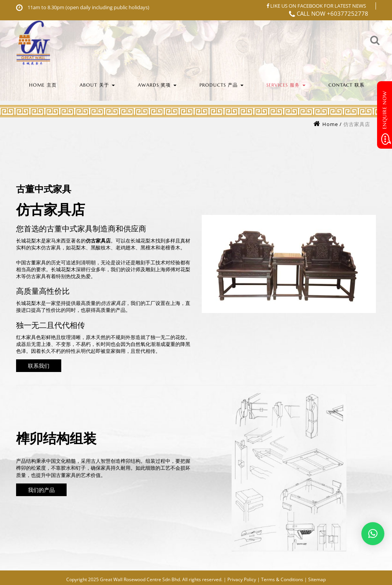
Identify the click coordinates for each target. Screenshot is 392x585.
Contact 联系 (346, 85)
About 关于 (97, 85)
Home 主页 (43, 85)
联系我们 (39, 365)
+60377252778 (348, 13)
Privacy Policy (242, 579)
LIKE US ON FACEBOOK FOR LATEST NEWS (316, 6)
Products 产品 (221, 85)
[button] (373, 534)
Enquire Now (385, 118)
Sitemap (317, 579)
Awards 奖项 (157, 85)
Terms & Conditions (282, 579)
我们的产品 (41, 489)
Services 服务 (286, 85)
